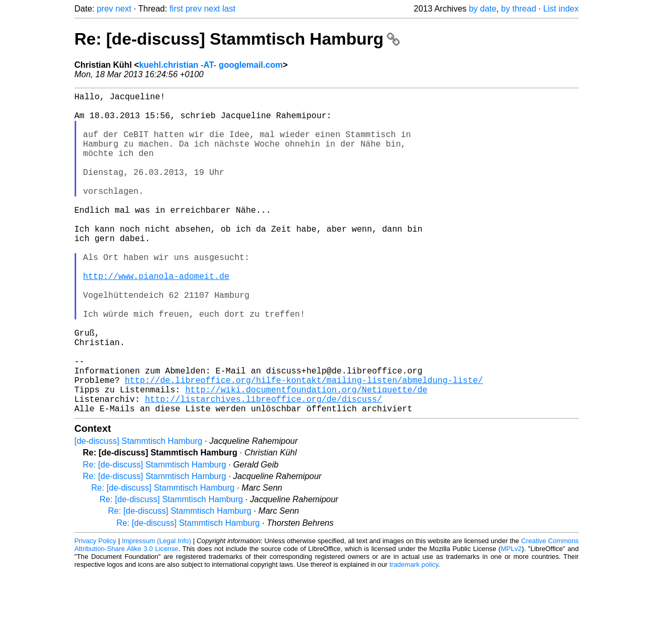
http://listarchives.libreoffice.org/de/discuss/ (263, 468)
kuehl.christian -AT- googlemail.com (211, 65)
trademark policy (414, 636)
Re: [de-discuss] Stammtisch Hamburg (237, 39)
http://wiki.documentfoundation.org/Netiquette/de (307, 456)
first (177, 9)
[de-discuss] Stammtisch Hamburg (139, 512)
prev (105, 9)
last (229, 9)
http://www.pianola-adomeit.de (156, 318)
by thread (519, 9)
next (123, 9)
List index (561, 9)
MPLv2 (511, 620)
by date (482, 9)
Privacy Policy (96, 612)
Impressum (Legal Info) (157, 612)
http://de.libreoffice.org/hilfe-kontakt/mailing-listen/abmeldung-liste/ (304, 445)
